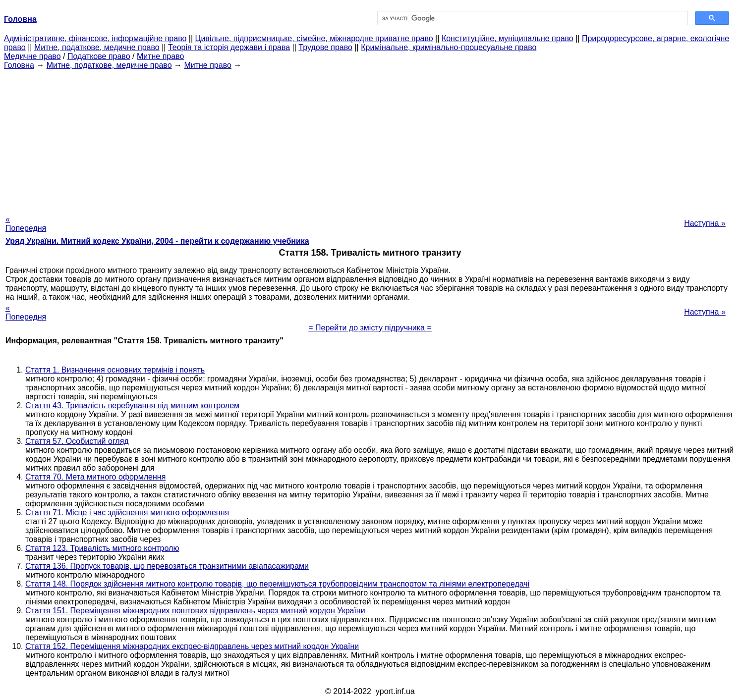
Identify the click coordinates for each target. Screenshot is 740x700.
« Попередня (26, 224)
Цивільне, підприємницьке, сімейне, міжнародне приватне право (314, 38)
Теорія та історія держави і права (229, 47)
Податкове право (99, 56)
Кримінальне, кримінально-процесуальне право (449, 47)
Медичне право (32, 56)
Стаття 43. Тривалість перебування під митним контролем (132, 405)
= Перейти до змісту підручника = (370, 328)
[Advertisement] (370, 139)
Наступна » (705, 223)
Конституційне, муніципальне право (508, 38)
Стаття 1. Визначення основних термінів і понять (115, 370)
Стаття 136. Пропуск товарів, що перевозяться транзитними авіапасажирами (167, 566)
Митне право (160, 56)
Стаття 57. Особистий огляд (77, 441)
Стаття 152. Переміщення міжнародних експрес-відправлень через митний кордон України (192, 646)
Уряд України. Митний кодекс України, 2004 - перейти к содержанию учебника (157, 241)
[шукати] (532, 18)
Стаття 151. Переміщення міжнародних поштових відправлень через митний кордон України (195, 611)
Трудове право (325, 47)
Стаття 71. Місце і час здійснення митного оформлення (127, 512)
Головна (19, 65)
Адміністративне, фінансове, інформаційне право (95, 38)
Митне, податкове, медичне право (97, 47)
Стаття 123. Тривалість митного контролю (102, 548)
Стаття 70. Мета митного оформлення (95, 477)
